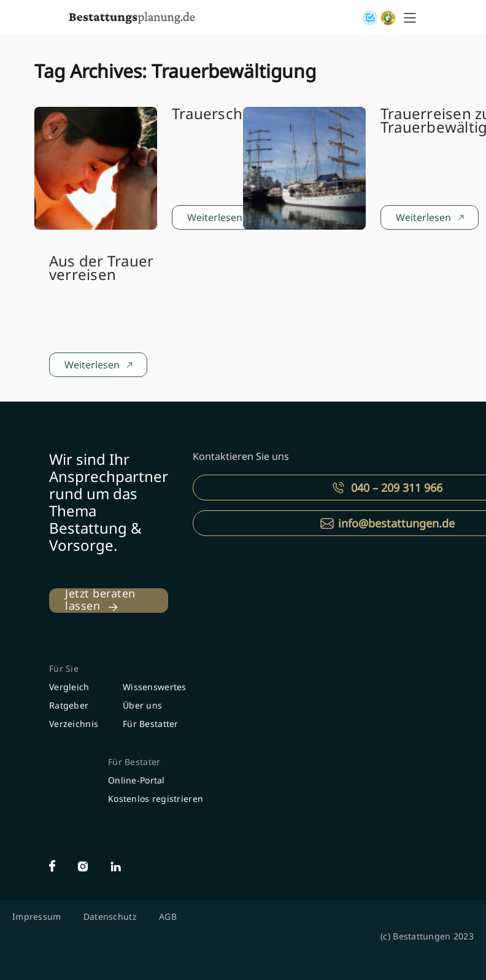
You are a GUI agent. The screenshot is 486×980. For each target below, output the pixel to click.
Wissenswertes (155, 687)
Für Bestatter (151, 724)
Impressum (37, 916)
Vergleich (69, 687)
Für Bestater (134, 762)
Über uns (142, 705)
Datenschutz (110, 916)
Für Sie (64, 668)
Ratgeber (69, 705)
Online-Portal (137, 780)
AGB (168, 916)
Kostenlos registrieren (156, 799)
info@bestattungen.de (396, 523)
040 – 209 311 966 (397, 488)
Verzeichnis (74, 724)
